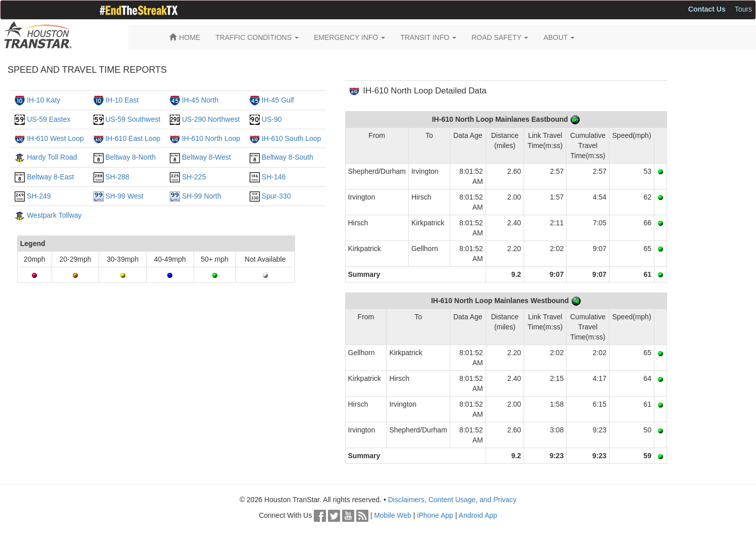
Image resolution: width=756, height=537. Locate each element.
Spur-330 (276, 196)
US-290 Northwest (211, 119)
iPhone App (435, 515)
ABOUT (559, 37)
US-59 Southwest (133, 119)
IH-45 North (200, 100)
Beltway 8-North (130, 157)
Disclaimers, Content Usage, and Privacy (452, 500)
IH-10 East (122, 100)
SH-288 (117, 177)
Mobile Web (393, 515)
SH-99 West (124, 196)
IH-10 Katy (43, 100)
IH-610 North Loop (211, 138)
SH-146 (274, 177)
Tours (743, 9)
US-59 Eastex (49, 119)
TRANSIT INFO (428, 37)
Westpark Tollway (54, 215)
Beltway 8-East (50, 177)
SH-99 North (202, 196)
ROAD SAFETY (500, 37)
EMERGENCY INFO (349, 37)
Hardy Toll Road (52, 157)
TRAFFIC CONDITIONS (257, 37)
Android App (478, 515)
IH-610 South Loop (292, 138)
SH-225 (194, 177)
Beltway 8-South (288, 157)
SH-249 (39, 196)
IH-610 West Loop (55, 138)
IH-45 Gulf (278, 100)
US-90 (272, 119)
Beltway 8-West (206, 157)
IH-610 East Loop (133, 138)
